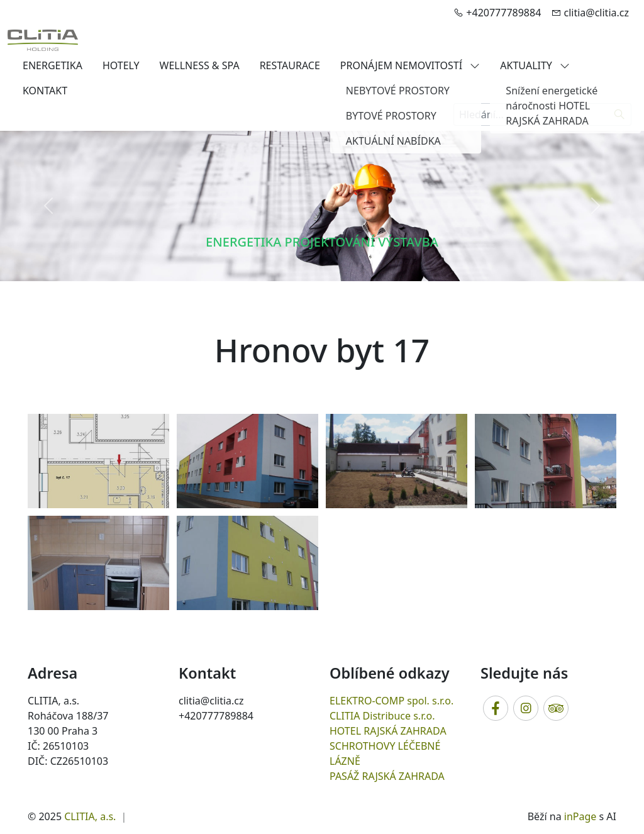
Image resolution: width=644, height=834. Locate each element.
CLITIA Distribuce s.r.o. (382, 716)
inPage (580, 816)
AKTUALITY (535, 65)
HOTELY (121, 65)
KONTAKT (45, 91)
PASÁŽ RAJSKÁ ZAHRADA (387, 776)
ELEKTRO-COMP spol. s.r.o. (391, 701)
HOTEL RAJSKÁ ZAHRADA (388, 731)
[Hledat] (620, 114)
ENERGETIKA (53, 65)
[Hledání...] (531, 114)
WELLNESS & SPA (200, 65)
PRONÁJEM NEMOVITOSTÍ (410, 65)
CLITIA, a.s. (90, 816)
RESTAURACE (290, 65)
